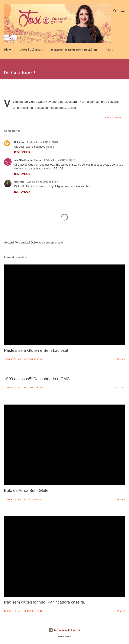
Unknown (19, 142)
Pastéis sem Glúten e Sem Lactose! (36, 350)
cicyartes (19, 182)
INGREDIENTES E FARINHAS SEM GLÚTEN (74, 50)
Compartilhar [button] (112, 118)
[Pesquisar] (115, 6)
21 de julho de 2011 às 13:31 (42, 142)
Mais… (109, 50)
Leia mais (120, 359)
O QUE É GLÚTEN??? (31, 50)
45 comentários (34, 388)
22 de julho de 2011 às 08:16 (59, 160)
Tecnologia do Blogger (64, 630)
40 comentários (34, 359)
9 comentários (33, 499)
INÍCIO (7, 50)
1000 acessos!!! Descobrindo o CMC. (37, 379)
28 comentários (34, 611)
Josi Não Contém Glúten (28, 160)
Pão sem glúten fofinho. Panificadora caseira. (45, 602)
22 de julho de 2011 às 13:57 (42, 182)
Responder (22, 152)
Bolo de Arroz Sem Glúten (27, 490)
